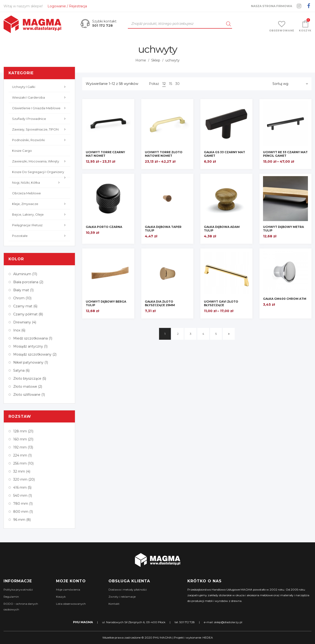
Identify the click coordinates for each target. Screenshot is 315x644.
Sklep (156, 60)
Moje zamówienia (68, 590)
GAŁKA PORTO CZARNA (104, 227)
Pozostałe (40, 236)
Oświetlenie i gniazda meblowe (40, 108)
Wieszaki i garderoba (40, 97)
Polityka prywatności (18, 590)
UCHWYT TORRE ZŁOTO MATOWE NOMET (164, 154)
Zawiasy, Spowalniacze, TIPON (40, 129)
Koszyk (61, 597)
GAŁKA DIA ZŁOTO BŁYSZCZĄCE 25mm (160, 303)
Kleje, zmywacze (40, 204)
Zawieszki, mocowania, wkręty (40, 161)
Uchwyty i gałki (40, 87)
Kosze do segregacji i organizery (40, 174)
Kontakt (114, 604)
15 (170, 84)
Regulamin (11, 597)
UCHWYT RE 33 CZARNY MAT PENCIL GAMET (285, 154)
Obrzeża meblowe (26, 193)
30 (177, 84)
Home (141, 60)
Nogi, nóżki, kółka (37, 183)
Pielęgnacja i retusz (40, 225)
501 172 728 (102, 26)
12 (164, 84)
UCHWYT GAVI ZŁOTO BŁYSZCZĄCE (221, 303)
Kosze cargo (22, 151)
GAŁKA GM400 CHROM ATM (285, 299)
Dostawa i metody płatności (128, 590)
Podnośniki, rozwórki (40, 140)
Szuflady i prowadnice (40, 119)
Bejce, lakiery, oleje (40, 214)
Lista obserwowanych (71, 604)
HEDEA (208, 637)
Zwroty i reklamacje (122, 597)
